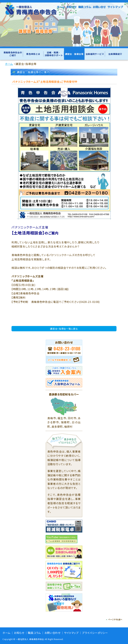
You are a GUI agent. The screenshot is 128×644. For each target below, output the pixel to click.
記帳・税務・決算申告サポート (54, 54)
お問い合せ (99, 7)
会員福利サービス (95, 54)
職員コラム (85, 7)
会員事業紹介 (115, 54)
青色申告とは (33, 54)
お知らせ (71, 7)
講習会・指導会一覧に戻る (64, 329)
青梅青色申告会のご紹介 (13, 54)
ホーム (61, 7)
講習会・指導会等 (74, 54)
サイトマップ (115, 7)
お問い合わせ (53, 633)
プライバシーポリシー (95, 633)
